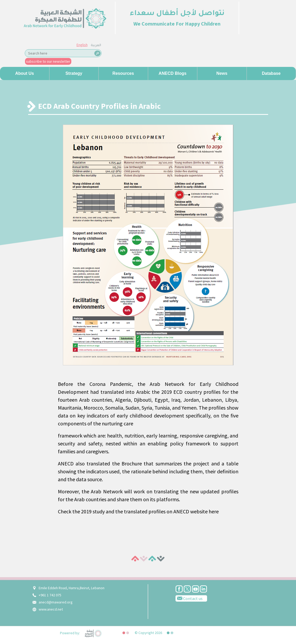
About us (25, 73)
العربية (96, 46)
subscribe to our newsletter (48, 61)
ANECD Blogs (173, 73)
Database (271, 73)
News (222, 73)
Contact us (189, 598)
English (82, 45)
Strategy (74, 73)
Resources (123, 73)
